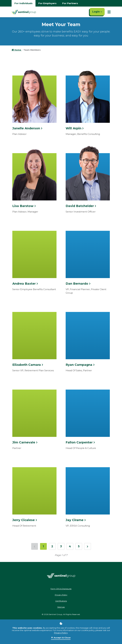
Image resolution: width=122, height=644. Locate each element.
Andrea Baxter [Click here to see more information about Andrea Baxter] (25, 284)
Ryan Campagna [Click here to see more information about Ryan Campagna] (80, 365)
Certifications (61, 601)
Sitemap (61, 607)
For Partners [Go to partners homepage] (70, 3)
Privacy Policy (61, 633)
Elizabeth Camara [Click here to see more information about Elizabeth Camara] (28, 365)
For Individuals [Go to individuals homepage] (24, 3)
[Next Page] (88, 546)
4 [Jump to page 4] (70, 546)
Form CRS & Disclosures (61, 589)
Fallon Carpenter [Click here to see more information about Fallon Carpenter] (80, 442)
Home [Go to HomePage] (17, 50)
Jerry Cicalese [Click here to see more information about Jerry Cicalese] (25, 520)
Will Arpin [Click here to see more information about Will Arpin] (75, 128)
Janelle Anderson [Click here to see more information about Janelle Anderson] (27, 128)
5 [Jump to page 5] (79, 546)
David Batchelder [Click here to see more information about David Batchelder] (81, 206)
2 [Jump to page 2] (52, 546)
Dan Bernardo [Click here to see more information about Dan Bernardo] (78, 284)
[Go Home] (24, 12)
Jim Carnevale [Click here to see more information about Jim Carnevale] (25, 442)
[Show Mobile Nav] (109, 12)
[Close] (61, 638)
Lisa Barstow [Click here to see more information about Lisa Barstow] (24, 206)
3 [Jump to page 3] (61, 546)
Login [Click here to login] (97, 12)
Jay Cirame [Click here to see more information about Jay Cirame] (76, 520)
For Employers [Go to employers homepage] (47, 3)
